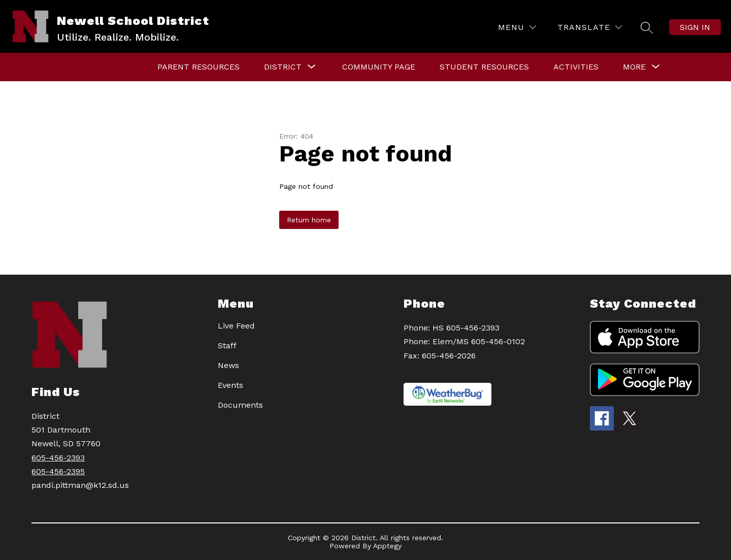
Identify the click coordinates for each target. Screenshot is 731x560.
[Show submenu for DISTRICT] (283, 67)
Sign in (695, 27)
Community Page (379, 67)
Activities (576, 67)
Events (230, 385)
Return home (309, 220)
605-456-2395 (58, 471)
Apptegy (387, 546)
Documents (240, 405)
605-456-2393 (58, 458)
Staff (227, 345)
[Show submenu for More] (634, 67)
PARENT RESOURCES (198, 67)
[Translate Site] (590, 27)
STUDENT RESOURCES (484, 67)
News (228, 365)
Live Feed (236, 326)
